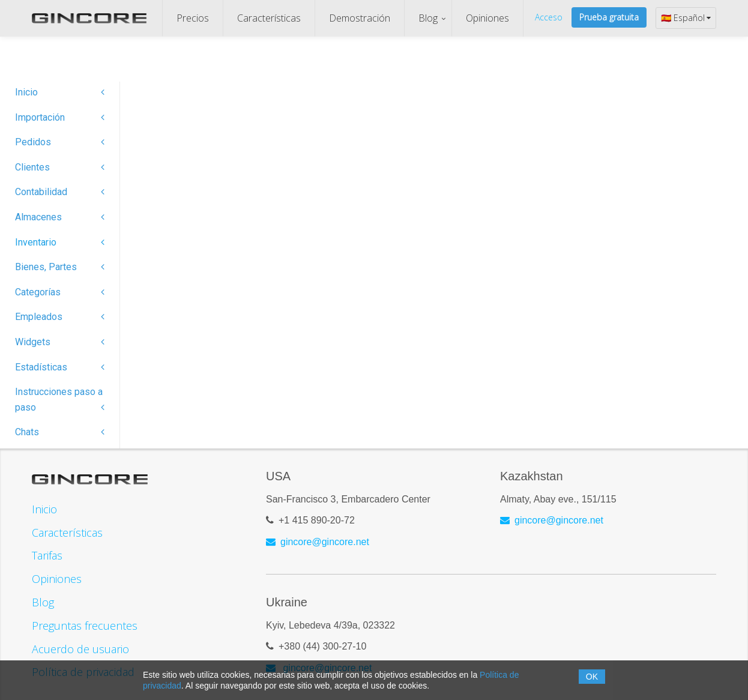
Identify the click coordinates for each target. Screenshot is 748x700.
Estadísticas (60, 367)
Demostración (360, 18)
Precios (193, 18)
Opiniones (487, 18)
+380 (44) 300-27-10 (322, 641)
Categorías (60, 292)
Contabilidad (60, 192)
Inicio (60, 92)
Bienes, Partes (60, 267)
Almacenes (60, 217)
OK (592, 677)
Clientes (60, 167)
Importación (60, 117)
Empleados (60, 317)
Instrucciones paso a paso (60, 400)
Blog (428, 18)
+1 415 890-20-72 (317, 515)
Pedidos (60, 142)
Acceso (549, 17)
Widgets (60, 342)
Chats (60, 432)
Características (269, 18)
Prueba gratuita (609, 17)
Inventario (60, 242)
